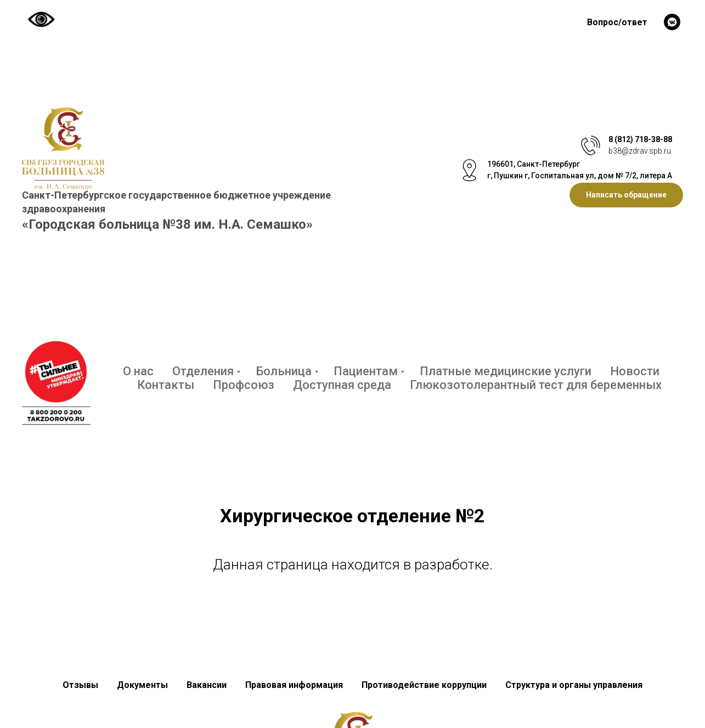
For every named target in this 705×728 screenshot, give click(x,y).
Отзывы (80, 685)
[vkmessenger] (672, 22)
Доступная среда (342, 385)
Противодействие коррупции (424, 685)
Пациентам (366, 371)
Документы (142, 685)
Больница (284, 371)
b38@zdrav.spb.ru (640, 151)
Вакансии (207, 685)
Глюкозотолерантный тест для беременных (536, 385)
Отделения (203, 371)
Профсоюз (244, 385)
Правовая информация (294, 685)
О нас (138, 371)
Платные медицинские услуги (506, 371)
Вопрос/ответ (617, 22)
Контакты (166, 385)
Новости (635, 371)
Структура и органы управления (574, 685)
